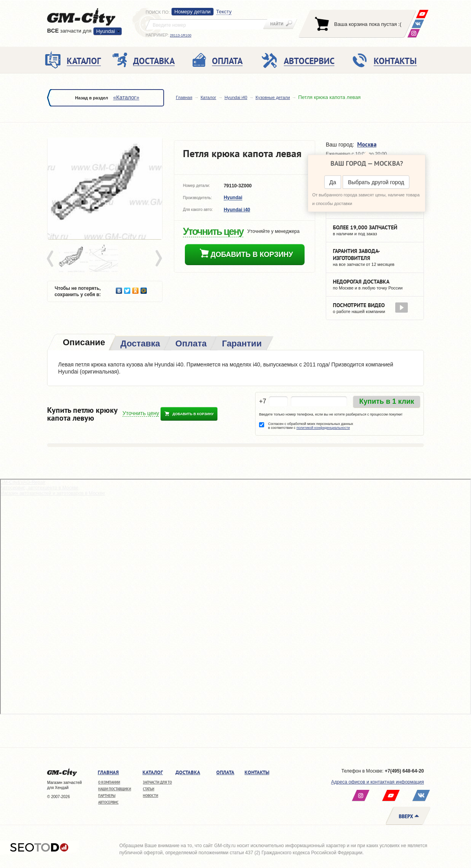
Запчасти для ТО (157, 782)
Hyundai (106, 31)
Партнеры (107, 796)
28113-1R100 (181, 35)
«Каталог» (126, 97)
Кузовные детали (273, 97)
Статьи (149, 789)
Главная (184, 97)
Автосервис (108, 802)
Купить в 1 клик (387, 401)
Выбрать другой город (376, 182)
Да (333, 182)
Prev (51, 259)
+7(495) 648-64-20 (404, 771)
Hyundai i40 (236, 97)
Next (158, 259)
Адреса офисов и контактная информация (378, 782)
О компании (109, 782)
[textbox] (206, 24)
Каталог (208, 97)
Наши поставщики (115, 789)
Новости (151, 796)
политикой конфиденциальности (323, 428)
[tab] (83, 343)
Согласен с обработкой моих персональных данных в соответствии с (311, 426)
